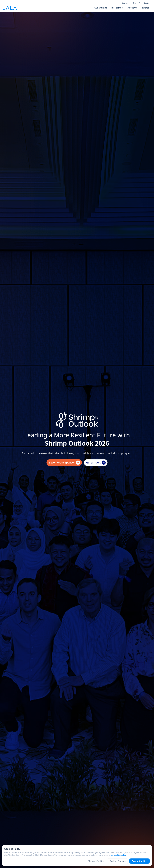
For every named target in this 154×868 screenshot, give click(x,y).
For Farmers (117, 8)
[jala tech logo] (10, 8)
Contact (126, 3)
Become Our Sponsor (64, 463)
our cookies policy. (119, 855)
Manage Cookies (96, 861)
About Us (132, 8)
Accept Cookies (139, 861)
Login (147, 3)
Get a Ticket (96, 463)
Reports (145, 8)
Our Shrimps (101, 8)
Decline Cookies (118, 861)
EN (136, 3)
